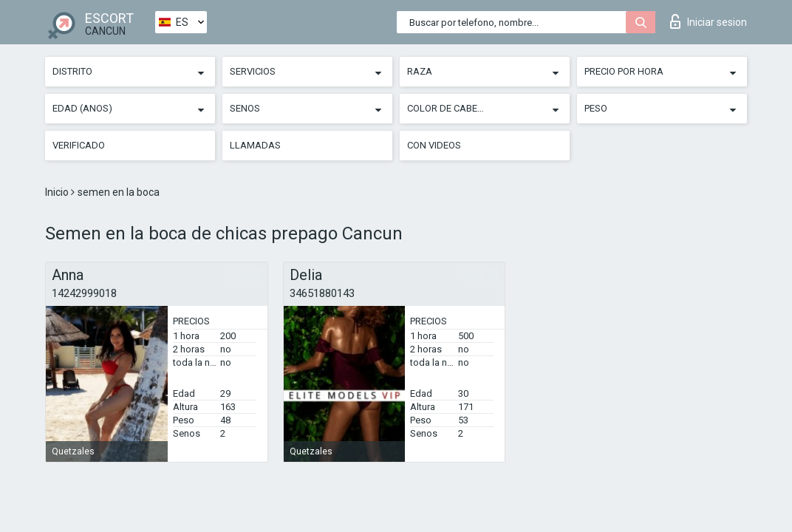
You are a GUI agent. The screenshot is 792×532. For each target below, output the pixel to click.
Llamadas (255, 145)
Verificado (79, 145)
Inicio (58, 192)
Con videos (434, 145)
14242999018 (84, 293)
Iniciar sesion (709, 21)
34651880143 (322, 293)
